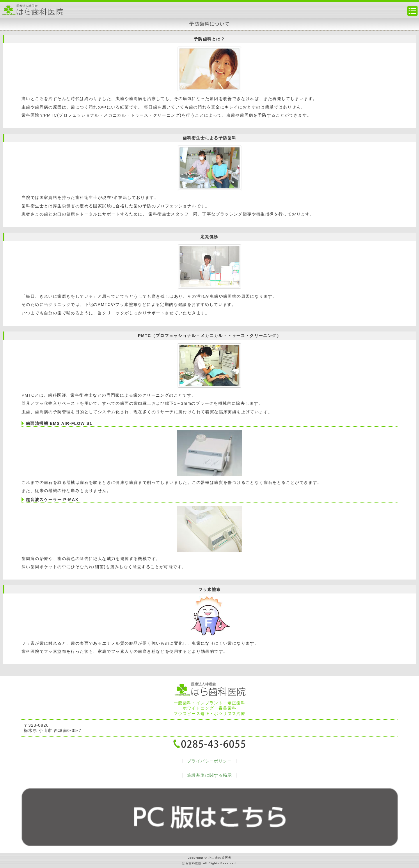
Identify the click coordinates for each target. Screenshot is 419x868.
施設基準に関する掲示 (210, 775)
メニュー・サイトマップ (412, 11)
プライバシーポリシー (210, 761)
